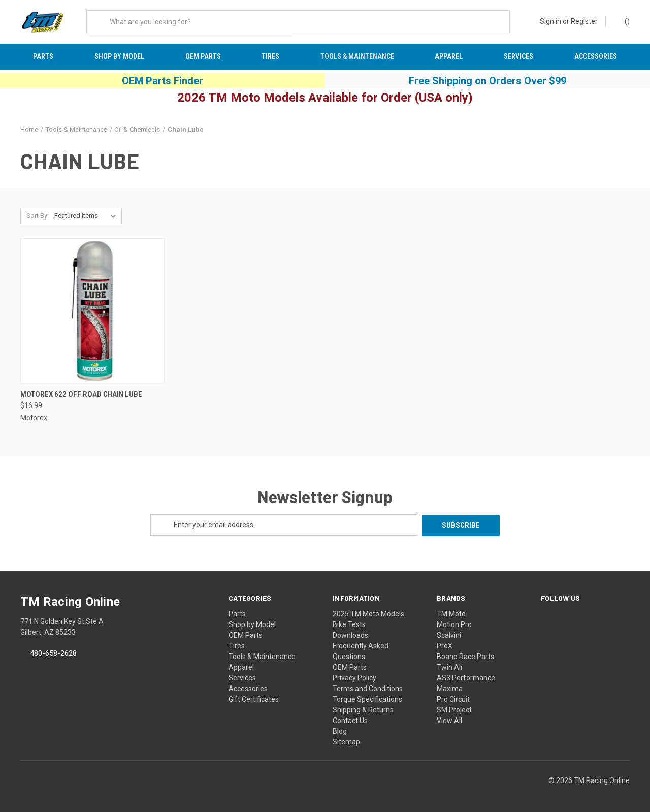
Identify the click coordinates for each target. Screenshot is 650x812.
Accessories (596, 56)
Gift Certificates (254, 699)
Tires (270, 56)
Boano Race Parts (465, 656)
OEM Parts (203, 56)
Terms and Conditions (368, 688)
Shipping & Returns (363, 709)
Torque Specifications (367, 699)
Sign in (550, 21)
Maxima (450, 688)
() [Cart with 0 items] (622, 21)
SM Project (454, 709)
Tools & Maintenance (357, 56)
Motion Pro (454, 624)
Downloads (350, 635)
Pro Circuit (453, 699)
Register (584, 21)
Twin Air (450, 667)
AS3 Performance (466, 677)
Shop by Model (119, 56)
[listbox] (87, 216)
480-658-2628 (53, 653)
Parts (43, 56)
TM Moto (451, 613)
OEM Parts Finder (162, 81)
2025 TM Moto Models (368, 613)
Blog (340, 731)
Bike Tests (349, 624)
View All (449, 720)
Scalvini (449, 635)
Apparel (449, 56)
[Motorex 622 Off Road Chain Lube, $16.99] (92, 311)
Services (518, 56)
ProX (445, 645)
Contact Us (350, 720)
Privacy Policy (354, 677)
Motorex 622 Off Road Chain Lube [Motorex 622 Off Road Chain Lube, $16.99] (81, 394)
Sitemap (346, 741)
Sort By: (38, 216)
